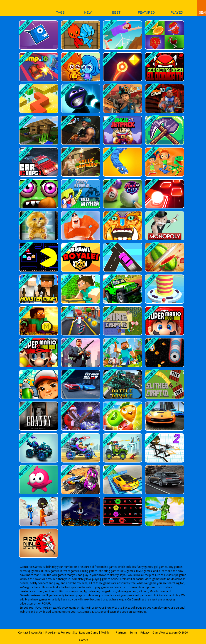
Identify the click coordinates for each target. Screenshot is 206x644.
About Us (37, 633)
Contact (23, 633)
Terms (134, 633)
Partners (121, 633)
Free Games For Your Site (61, 633)
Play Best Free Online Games (18, 8)
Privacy (145, 633)
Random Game (89, 633)
